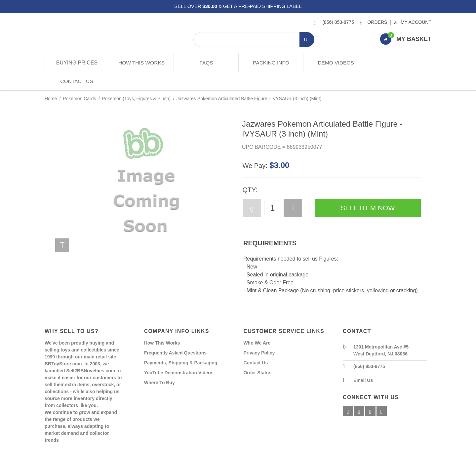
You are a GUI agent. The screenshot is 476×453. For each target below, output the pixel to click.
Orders (374, 22)
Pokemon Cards (79, 80)
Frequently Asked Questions (175, 334)
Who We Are (257, 324)
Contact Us (399, 63)
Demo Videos (335, 63)
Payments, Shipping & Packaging (181, 344)
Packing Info (270, 63)
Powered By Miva (148, 447)
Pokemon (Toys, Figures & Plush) (136, 80)
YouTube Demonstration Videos (179, 354)
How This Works (141, 63)
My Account (413, 22)
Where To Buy (159, 364)
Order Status (257, 354)
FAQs (206, 63)
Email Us (363, 362)
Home (51, 80)
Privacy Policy (259, 334)
